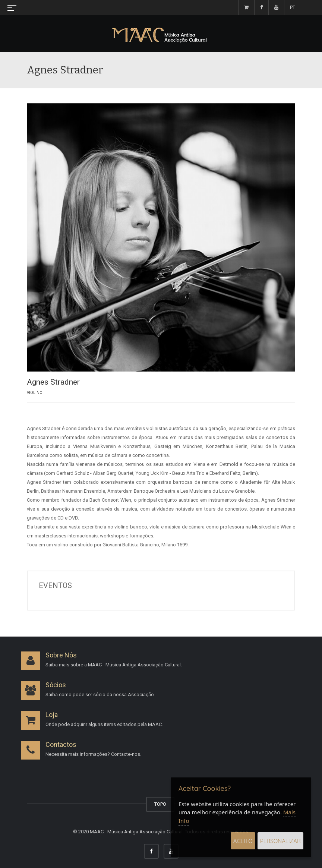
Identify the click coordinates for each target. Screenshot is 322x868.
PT (293, 7)
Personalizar (280, 841)
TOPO (160, 804)
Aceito (243, 841)
